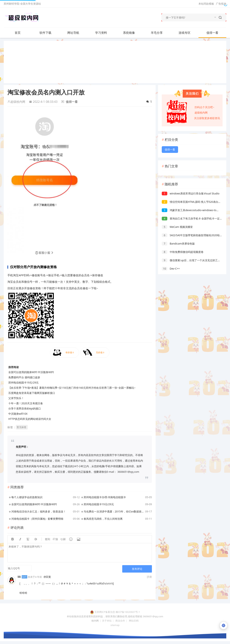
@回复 (47, 577)
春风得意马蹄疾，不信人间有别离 (103, 519)
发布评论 (137, 569)
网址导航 (73, 33)
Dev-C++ (171, 269)
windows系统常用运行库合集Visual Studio (191, 193)
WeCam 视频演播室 (177, 227)
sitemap (115, 625)
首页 (18, 33)
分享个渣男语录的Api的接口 (25, 408)
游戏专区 (185, 33)
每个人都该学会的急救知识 (27, 497)
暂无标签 (22, 427)
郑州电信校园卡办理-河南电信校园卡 (105, 497)
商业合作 (120, 621)
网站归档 (134, 621)
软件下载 (49, 33)
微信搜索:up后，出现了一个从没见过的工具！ (192, 260)
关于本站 (107, 621)
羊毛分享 (157, 33)
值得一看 (212, 33)
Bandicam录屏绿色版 (178, 244)
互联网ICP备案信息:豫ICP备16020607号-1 (117, 612)
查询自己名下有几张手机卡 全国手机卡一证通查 (193, 218)
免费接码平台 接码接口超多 (24, 377)
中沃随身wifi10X (18, 414)
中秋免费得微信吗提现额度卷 (183, 252)
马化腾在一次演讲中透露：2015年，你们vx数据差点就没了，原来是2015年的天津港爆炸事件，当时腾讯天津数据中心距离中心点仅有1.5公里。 (114, 511)
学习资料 (105, 33)
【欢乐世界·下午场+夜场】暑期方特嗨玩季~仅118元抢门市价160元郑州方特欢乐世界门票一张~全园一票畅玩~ (72, 388)
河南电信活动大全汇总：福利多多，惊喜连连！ (39, 511)
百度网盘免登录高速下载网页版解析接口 (32, 393)
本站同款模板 (206, 4)
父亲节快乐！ (16, 398)
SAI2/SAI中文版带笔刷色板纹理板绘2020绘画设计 (195, 235)
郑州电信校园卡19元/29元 (23, 382)
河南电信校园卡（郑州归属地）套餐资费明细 (37, 519)
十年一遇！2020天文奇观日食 (26, 403)
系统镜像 (133, 33)
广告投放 (221, 4)
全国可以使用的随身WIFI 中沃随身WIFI (31, 372)
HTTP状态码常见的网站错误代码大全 (30, 419)
